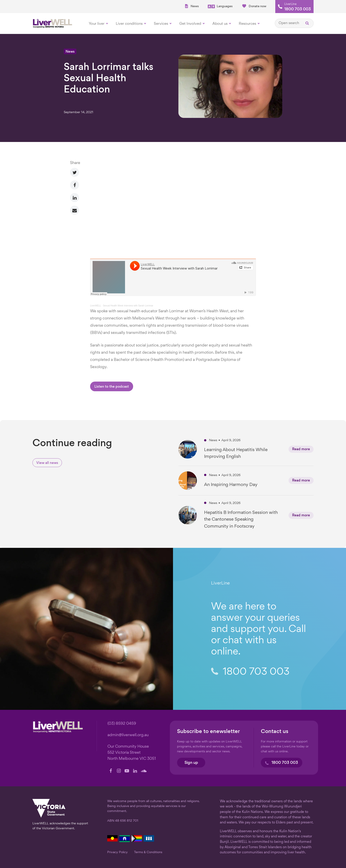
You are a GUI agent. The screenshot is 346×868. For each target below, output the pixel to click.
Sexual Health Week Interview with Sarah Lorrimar (128, 306)
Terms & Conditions (148, 852)
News (191, 6)
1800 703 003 (298, 9)
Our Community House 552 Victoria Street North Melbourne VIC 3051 (132, 753)
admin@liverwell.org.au (128, 735)
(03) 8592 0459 (122, 724)
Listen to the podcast (112, 387)
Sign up (191, 763)
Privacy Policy (117, 852)
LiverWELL (96, 306)
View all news (47, 463)
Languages (220, 6)
